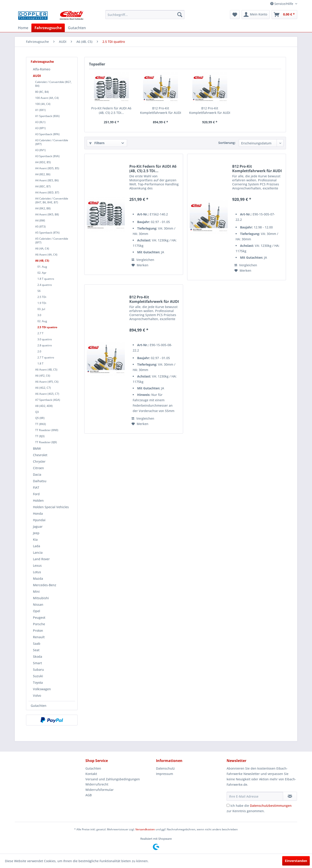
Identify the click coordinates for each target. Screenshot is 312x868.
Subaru (38, 669)
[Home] (23, 28)
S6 (39, 291)
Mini (36, 591)
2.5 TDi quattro (47, 327)
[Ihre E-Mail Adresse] (255, 796)
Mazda (38, 578)
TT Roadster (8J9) (46, 442)
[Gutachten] (77, 28)
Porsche (39, 624)
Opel (37, 611)
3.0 (39, 315)
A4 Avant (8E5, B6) (47, 180)
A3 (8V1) (40, 150)
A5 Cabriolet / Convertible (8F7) (52, 241)
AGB (89, 795)
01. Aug (42, 267)
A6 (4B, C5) (42, 261)
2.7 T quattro (46, 357)
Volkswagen (42, 689)
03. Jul (41, 309)
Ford (36, 494)
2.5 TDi (42, 297)
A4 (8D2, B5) (43, 162)
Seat (36, 650)
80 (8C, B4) (42, 92)
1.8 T (40, 363)
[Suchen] (180, 15)
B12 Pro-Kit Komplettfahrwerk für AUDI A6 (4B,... (161, 111)
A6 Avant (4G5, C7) (47, 394)
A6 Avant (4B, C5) (46, 370)
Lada (37, 546)
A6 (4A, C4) (42, 248)
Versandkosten (145, 829)
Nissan (38, 604)
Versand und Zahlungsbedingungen (113, 779)
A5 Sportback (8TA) (47, 233)
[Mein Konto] (256, 15)
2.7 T (40, 333)
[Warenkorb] (284, 15)
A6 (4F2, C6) (43, 376)
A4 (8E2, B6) (43, 174)
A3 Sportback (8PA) (47, 134)
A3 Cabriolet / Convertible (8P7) (52, 142)
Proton (38, 630)
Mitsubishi (41, 598)
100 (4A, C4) (43, 104)
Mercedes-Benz (45, 585)
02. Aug (42, 321)
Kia (35, 539)
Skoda (38, 656)
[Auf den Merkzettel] (140, 265)
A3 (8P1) (40, 128)
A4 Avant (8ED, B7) (47, 192)
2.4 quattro (45, 285)
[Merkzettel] (235, 15)
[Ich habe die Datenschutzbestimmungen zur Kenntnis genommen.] (228, 805)
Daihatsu (40, 481)
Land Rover (41, 559)
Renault (39, 637)
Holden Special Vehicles (51, 507)
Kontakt (91, 774)
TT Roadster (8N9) (47, 430)
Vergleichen (143, 260)
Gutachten (39, 706)
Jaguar (38, 526)
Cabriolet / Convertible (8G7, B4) (53, 84)
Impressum (165, 774)
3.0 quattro (45, 339)
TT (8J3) (40, 436)
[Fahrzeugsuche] (48, 28)
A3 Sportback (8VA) (47, 156)
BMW (37, 448)
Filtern (97, 143)
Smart (37, 663)
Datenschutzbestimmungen (271, 806)
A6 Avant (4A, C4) (46, 255)
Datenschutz (165, 768)
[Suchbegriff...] (145, 15)
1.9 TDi (42, 303)
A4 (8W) (40, 220)
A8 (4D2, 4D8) (44, 406)
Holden (38, 500)
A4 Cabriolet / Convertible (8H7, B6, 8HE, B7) (52, 200)
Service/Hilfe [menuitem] (282, 4)
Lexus (37, 565)
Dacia (37, 474)
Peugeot (39, 617)
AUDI (37, 76)
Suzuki (38, 676)
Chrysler (39, 461)
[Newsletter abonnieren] (290, 796)
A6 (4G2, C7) (43, 388)
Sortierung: (227, 143)
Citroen (38, 468)
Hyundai (39, 520)
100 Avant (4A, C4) (47, 98)
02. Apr (42, 273)
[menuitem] (145, 15)
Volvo (37, 695)
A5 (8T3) (40, 227)
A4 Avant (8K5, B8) (47, 214)
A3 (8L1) (40, 122)
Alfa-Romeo (42, 69)
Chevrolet (40, 455)
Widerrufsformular (100, 790)
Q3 (37, 412)
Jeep (36, 533)
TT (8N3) (41, 424)
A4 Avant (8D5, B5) (47, 168)
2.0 (39, 351)
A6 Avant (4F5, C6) (47, 382)
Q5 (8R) (40, 418)
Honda (38, 513)
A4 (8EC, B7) (43, 186)
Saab (37, 643)
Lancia (38, 552)
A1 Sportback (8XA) (47, 116)
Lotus (37, 572)
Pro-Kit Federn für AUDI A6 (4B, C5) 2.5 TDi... (111, 110)
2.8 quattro (45, 345)
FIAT (36, 487)
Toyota (38, 682)
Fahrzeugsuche (42, 62)
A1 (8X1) (40, 110)
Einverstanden (296, 861)
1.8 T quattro (46, 279)
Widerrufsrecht (97, 784)
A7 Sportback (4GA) (48, 400)
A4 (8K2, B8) (43, 208)
